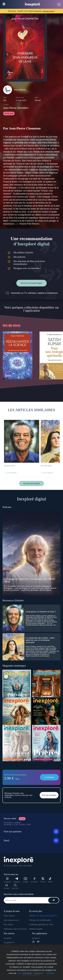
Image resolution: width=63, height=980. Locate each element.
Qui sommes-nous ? (12, 920)
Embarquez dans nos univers (15, 929)
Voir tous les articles (31, 483)
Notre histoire (9, 916)
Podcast (7, 887)
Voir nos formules (49, 795)
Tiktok (50, 880)
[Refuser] (51, 973)
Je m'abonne (49, 777)
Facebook (34, 880)
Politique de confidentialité (40, 920)
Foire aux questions (31, 832)
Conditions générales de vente (41, 924)
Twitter (43, 880)
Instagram (7, 880)
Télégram (17, 880)
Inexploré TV (9, 943)
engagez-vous (48, 11)
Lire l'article (11, 473)
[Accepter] (39, 973)
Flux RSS (15, 887)
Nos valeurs (9, 924)
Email (31, 841)
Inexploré (8, 938)
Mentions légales (36, 929)
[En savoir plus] (25, 973)
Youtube (26, 880)
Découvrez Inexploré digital (31, 283)
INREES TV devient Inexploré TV (43, 916)
